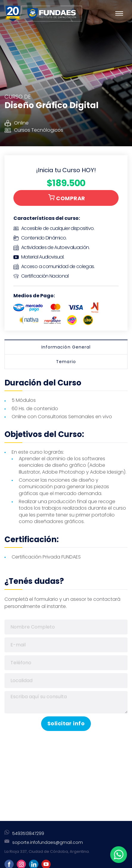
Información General (66, 347)
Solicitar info (66, 723)
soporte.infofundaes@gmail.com (48, 842)
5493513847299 (28, 833)
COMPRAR (67, 198)
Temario (66, 362)
